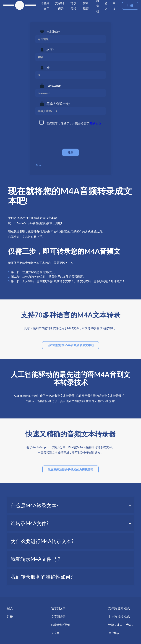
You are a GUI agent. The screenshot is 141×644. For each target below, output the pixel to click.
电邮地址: (53, 32)
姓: (49, 68)
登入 (39, 165)
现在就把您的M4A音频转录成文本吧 (70, 345)
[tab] (71, 505)
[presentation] (62, 137)
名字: (50, 50)
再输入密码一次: (58, 104)
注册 (130, 6)
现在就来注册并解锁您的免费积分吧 (70, 469)
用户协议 (96, 123)
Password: (54, 86)
